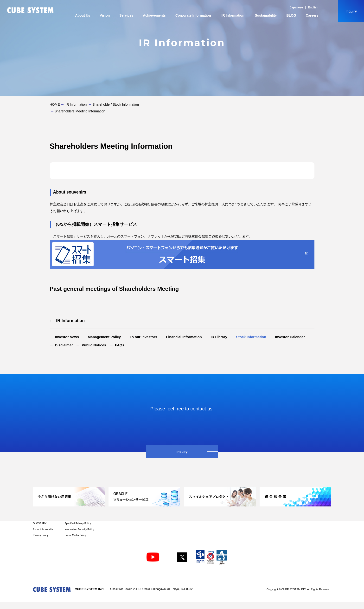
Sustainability (266, 15)
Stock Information (251, 337)
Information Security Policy (79, 529)
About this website (43, 529)
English (313, 7)
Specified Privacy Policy (78, 523)
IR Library (219, 337)
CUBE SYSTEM (30, 10)
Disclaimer (64, 345)
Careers (312, 15)
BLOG (291, 15)
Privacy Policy (41, 535)
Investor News (67, 337)
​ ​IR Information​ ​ (76, 104)
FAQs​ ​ (120, 345)
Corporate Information (193, 15)
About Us (83, 15)
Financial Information (184, 337)
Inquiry (351, 11)
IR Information (233, 15)
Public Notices (94, 345)
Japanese (296, 7)
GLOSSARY (40, 523)
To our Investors (143, 337)
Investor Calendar (290, 337)
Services (126, 15)
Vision (105, 15)
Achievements (154, 15)
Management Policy (104, 337)
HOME (55, 104)
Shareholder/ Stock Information (116, 104)
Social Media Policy (75, 535)
